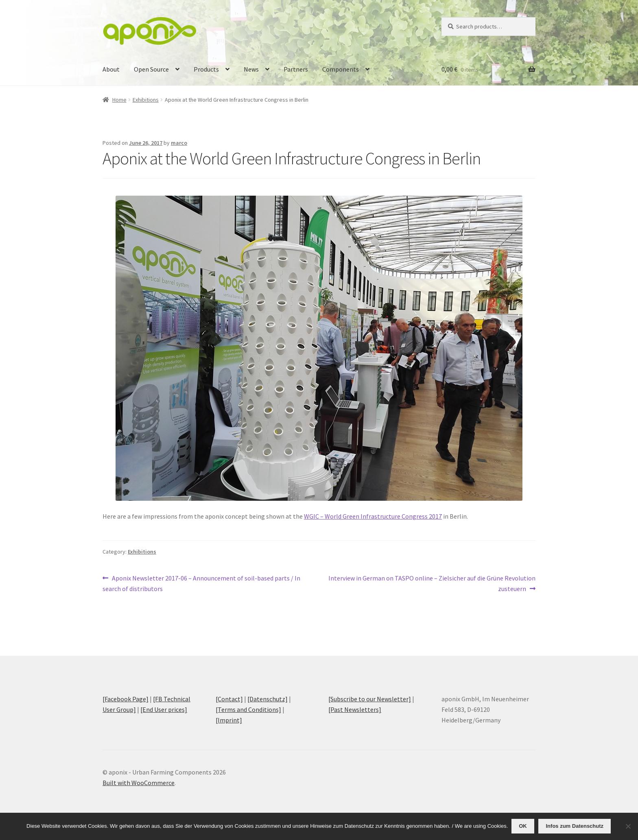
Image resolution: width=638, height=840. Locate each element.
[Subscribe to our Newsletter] (370, 699)
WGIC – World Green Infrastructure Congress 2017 (373, 516)
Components (341, 69)
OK (524, 826)
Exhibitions (146, 100)
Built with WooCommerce (139, 783)
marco (179, 143)
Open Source (151, 69)
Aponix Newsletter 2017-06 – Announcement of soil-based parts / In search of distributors (201, 583)
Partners (296, 69)
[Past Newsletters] (355, 709)
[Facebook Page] (126, 699)
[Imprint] (229, 720)
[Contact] (229, 699)
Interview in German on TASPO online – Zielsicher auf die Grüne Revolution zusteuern (432, 583)
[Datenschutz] (268, 699)
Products (206, 69)
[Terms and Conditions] (248, 709)
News (251, 69)
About (111, 69)
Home (119, 100)
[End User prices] (164, 709)
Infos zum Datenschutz (575, 826)
